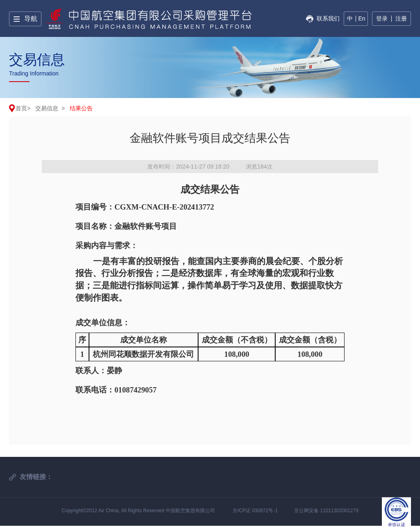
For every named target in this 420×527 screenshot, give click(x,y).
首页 (21, 108)
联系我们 (328, 18)
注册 (401, 18)
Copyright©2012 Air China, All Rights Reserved (114, 511)
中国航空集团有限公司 (190, 511)
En (362, 18)
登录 (382, 18)
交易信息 (47, 108)
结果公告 (81, 108)
